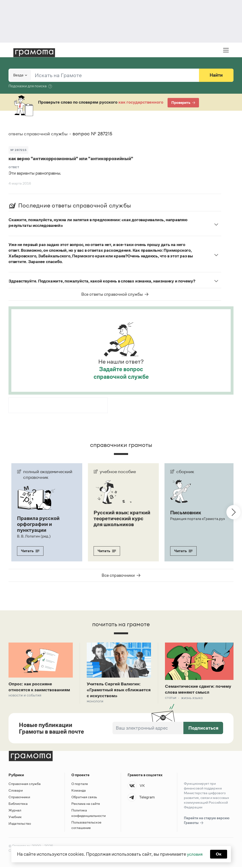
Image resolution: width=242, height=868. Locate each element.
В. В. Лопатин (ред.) (34, 535)
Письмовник (186, 512)
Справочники (19, 798)
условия (194, 854)
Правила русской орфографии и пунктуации (39, 524)
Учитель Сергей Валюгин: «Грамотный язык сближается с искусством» (117, 690)
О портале (80, 785)
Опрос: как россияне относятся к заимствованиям (32, 690)
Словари (16, 791)
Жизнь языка (192, 698)
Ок (219, 854)
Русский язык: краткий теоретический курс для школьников (120, 521)
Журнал (15, 811)
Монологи (95, 702)
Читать (30, 550)
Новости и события (25, 702)
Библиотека (18, 804)
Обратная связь (84, 798)
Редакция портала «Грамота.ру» (198, 518)
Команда (79, 791)
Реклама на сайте (86, 804)
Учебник (15, 818)
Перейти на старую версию (207, 822)
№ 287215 (19, 150)
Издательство (20, 824)
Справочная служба (25, 785)
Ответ (14, 167)
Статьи (171, 698)
